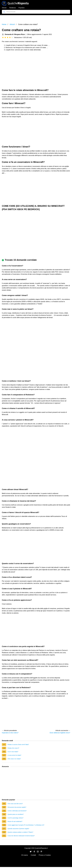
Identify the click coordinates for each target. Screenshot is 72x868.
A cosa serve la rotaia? (14, 755)
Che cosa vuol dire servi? (15, 804)
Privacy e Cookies (45, 855)
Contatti (33, 855)
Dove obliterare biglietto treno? (60, 733)
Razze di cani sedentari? (15, 821)
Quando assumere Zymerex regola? (18, 829)
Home (4, 24)
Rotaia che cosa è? (13, 748)
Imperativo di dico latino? (10, 733)
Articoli (4, 8)
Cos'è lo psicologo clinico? (15, 818)
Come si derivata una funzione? (17, 811)
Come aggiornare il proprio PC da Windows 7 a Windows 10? (26, 825)
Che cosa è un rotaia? (14, 759)
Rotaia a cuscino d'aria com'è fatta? (18, 745)
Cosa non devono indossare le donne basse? (21, 836)
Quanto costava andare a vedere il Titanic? (20, 832)
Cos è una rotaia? (13, 752)
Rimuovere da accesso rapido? (17, 807)
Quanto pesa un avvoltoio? (16, 814)
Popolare (21, 8)
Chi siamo (25, 855)
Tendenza (12, 8)
